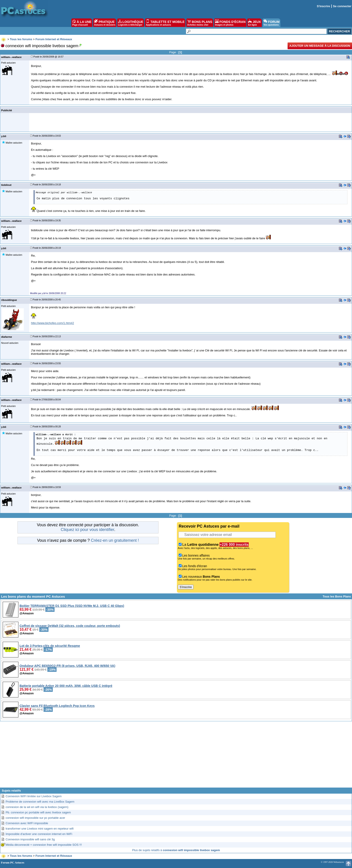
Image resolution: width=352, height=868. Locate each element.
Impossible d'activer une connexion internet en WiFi (39, 834)
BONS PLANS (200, 23)
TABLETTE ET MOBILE (165, 23)
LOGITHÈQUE (131, 23)
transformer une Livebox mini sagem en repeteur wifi (40, 829)
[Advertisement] (176, 756)
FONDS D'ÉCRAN (230, 23)
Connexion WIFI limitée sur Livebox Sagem (34, 796)
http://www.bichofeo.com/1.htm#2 (52, 323)
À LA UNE (82, 23)
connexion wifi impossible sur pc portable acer (35, 818)
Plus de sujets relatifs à (176, 850)
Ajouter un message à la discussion (320, 46)
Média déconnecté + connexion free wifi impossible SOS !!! (44, 845)
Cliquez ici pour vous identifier (87, 530)
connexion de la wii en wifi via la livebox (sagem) (37, 807)
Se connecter (342, 6)
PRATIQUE (105, 23)
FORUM (272, 23)
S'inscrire (323, 6)
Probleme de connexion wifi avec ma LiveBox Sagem (40, 802)
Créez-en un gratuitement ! (115, 540)
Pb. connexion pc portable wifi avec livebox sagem (38, 812)
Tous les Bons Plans (337, 596)
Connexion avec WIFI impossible (27, 823)
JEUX (254, 23)
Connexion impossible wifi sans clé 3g (30, 839)
